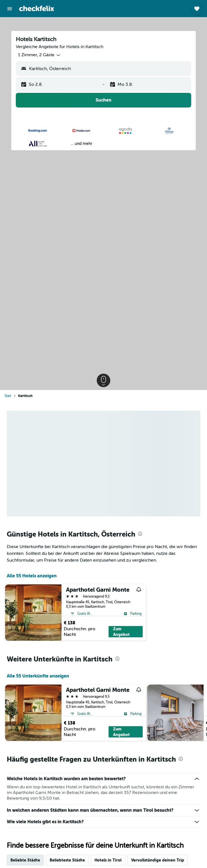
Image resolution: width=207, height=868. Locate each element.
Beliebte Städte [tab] (25, 860)
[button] (10, 9)
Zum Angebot (121, 632)
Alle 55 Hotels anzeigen (32, 576)
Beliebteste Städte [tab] (67, 860)
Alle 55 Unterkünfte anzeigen (38, 676)
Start (8, 396)
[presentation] (140, 534)
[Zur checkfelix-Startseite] (37, 8)
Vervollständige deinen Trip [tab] (158, 860)
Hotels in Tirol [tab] (108, 860)
